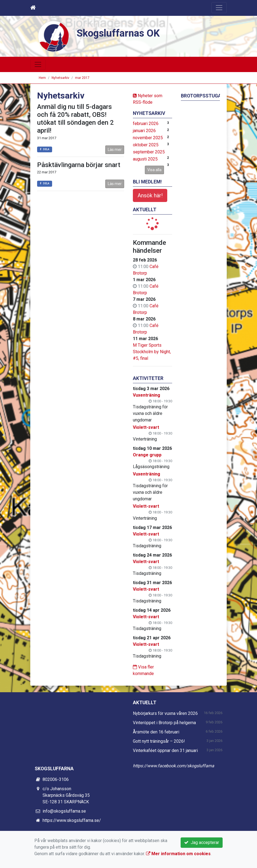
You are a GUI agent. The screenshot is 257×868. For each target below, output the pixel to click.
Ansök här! (150, 195)
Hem (42, 78)
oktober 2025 (146, 145)
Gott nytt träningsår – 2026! (159, 741)
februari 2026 (146, 124)
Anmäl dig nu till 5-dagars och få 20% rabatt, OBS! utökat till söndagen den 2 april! (75, 118)
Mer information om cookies (178, 854)
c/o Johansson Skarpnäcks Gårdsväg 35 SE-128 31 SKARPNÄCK (66, 795)
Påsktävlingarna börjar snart (79, 165)
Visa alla (154, 170)
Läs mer (115, 150)
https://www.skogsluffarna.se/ (72, 820)
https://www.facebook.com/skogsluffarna (174, 766)
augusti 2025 (145, 159)
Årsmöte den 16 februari (156, 732)
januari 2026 (144, 131)
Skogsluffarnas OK (120, 33)
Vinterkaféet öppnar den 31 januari (165, 750)
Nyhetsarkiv (60, 78)
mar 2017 (82, 78)
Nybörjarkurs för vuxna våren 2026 (165, 713)
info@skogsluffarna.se (64, 811)
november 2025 (148, 138)
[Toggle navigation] (219, 8)
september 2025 (149, 152)
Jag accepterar (202, 842)
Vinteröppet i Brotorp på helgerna (164, 723)
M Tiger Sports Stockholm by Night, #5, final (152, 352)
